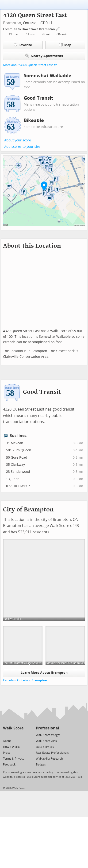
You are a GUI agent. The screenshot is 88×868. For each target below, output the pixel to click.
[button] (44, 186)
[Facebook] (13, 735)
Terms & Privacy (14, 759)
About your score (18, 140)
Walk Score (13, 728)
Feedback (9, 765)
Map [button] (65, 45)
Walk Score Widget (48, 735)
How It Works (12, 747)
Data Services (45, 747)
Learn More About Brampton (44, 673)
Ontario (23, 680)
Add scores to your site (22, 147)
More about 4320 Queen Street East (28, 65)
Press (7, 753)
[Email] (20, 735)
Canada (8, 680)
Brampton (12, 23)
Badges (41, 765)
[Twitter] (6, 735)
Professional (48, 728)
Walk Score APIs (46, 741)
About (7, 741)
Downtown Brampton (39, 29)
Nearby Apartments (44, 56)
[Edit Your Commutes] (58, 28)
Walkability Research (49, 759)
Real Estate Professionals (52, 753)
